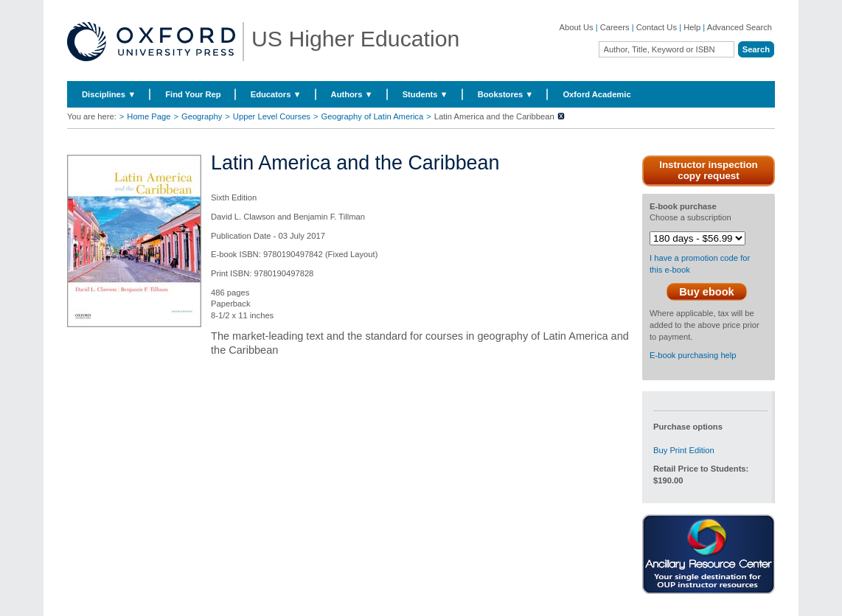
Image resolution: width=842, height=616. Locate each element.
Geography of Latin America (373, 116)
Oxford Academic (596, 94)
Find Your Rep (193, 94)
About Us (577, 27)
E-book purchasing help (693, 355)
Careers (615, 27)
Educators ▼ (276, 94)
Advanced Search (740, 27)
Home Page (149, 116)
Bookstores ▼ (506, 94)
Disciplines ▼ (109, 94)
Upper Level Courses (272, 116)
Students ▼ (425, 94)
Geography (202, 116)
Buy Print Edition (684, 450)
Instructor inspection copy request (709, 170)
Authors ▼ (352, 94)
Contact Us (657, 27)
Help (692, 27)
